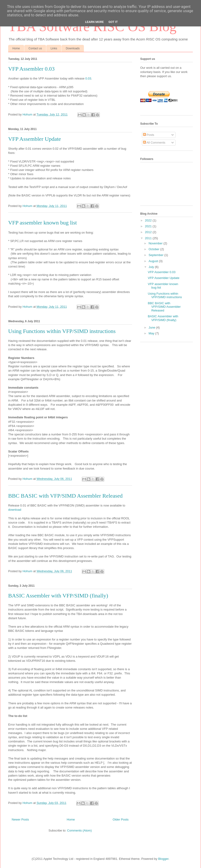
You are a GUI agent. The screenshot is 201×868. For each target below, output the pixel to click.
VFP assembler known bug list (43, 223)
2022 (149, 220)
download (15, 510)
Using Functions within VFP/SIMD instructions (62, 331)
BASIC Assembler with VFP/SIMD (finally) (58, 596)
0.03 (88, 78)
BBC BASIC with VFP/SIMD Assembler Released (65, 496)
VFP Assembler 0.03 (31, 69)
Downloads (73, 48)
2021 (149, 226)
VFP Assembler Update (35, 139)
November (156, 243)
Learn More (94, 22)
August (154, 261)
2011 (149, 238)
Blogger (163, 859)
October (154, 249)
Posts (149, 135)
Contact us (35, 48)
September (156, 255)
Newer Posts (20, 819)
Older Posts (121, 819)
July (152, 267)
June (152, 327)
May (152, 333)
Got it (113, 22)
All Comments (154, 143)
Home (16, 48)
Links (54, 48)
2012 (149, 232)
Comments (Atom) (79, 830)
